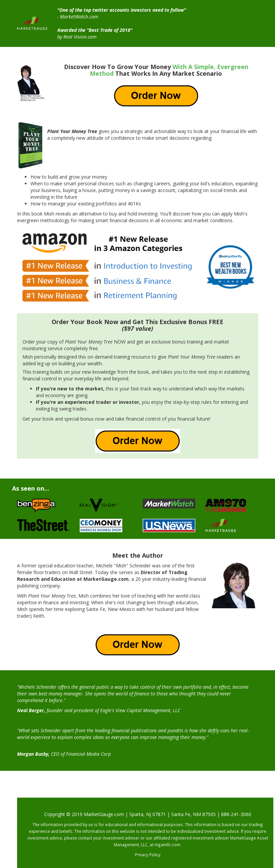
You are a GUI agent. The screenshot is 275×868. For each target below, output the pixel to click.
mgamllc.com (167, 845)
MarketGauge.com (104, 814)
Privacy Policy (148, 855)
